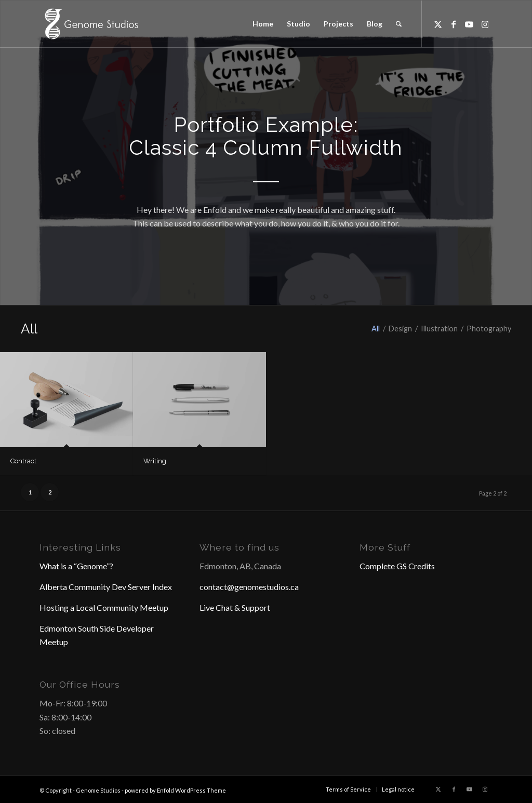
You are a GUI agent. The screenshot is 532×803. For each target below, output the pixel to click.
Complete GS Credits (397, 566)
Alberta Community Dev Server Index (106, 587)
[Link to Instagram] (485, 23)
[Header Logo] (90, 24)
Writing (155, 461)
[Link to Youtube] (469, 23)
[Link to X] (438, 23)
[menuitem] (263, 24)
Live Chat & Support (235, 607)
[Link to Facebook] (454, 23)
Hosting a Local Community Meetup (104, 607)
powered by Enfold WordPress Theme (175, 790)
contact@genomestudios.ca (249, 587)
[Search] (399, 24)
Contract (23, 461)
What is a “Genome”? (76, 566)
